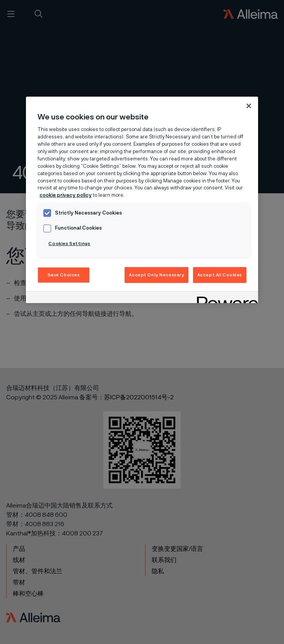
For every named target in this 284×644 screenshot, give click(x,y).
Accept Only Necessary (157, 275)
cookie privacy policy (66, 195)
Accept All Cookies (220, 275)
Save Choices (64, 275)
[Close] (249, 106)
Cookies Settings (69, 244)
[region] (142, 200)
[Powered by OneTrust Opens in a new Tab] (225, 298)
